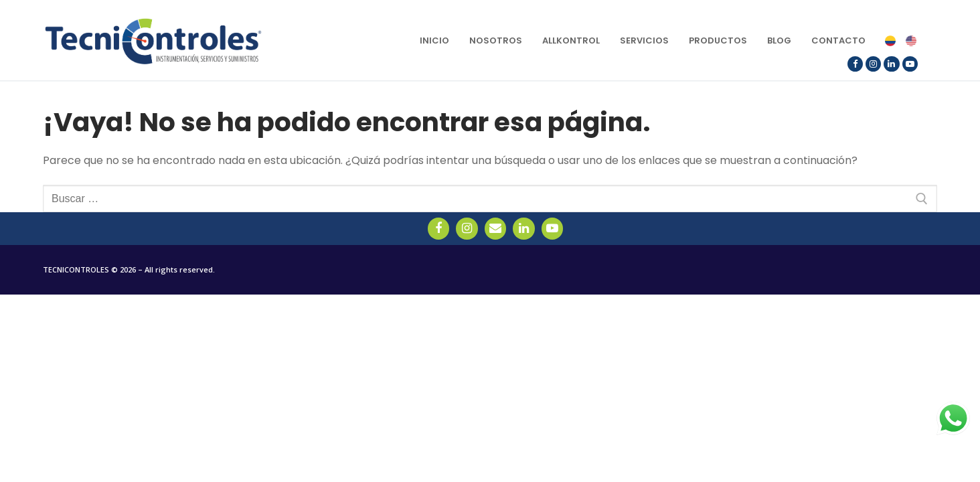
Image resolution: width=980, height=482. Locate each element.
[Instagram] (873, 64)
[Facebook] (855, 64)
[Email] (495, 228)
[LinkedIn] (891, 64)
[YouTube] (910, 64)
